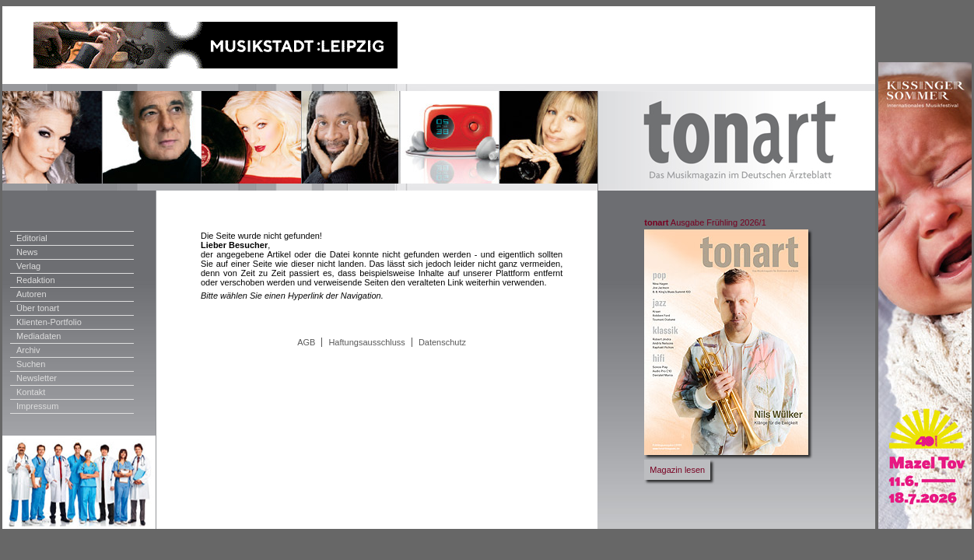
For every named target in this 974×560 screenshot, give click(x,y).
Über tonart (38, 308)
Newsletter (37, 378)
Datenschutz (442, 342)
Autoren (32, 294)
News (27, 252)
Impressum (37, 406)
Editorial (32, 238)
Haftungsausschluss (366, 342)
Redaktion (36, 280)
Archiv (28, 350)
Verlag (28, 266)
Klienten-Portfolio (49, 322)
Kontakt (31, 392)
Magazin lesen (677, 470)
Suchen (31, 364)
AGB (306, 342)
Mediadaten (39, 336)
